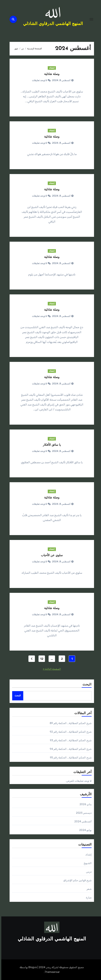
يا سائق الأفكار (50, 445)
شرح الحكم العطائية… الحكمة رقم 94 (69, 749)
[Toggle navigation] (90, 19)
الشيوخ (86, 863)
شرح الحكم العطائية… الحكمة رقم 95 (69, 758)
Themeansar (51, 972)
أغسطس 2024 (82, 821)
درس (88, 872)
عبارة (87, 898)
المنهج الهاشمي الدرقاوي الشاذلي (52, 24)
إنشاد (50, 68)
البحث (86, 685)
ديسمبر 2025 (82, 813)
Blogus (31, 967)
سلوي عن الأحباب (50, 555)
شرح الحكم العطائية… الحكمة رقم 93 (69, 740)
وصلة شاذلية (50, 74)
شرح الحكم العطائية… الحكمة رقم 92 (69, 732)
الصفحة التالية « (51, 669)
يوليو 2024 (84, 830)
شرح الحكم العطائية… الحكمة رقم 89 (69, 723)
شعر (88, 889)
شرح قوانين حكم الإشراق (76, 880)
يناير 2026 (84, 804)
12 (40, 659)
